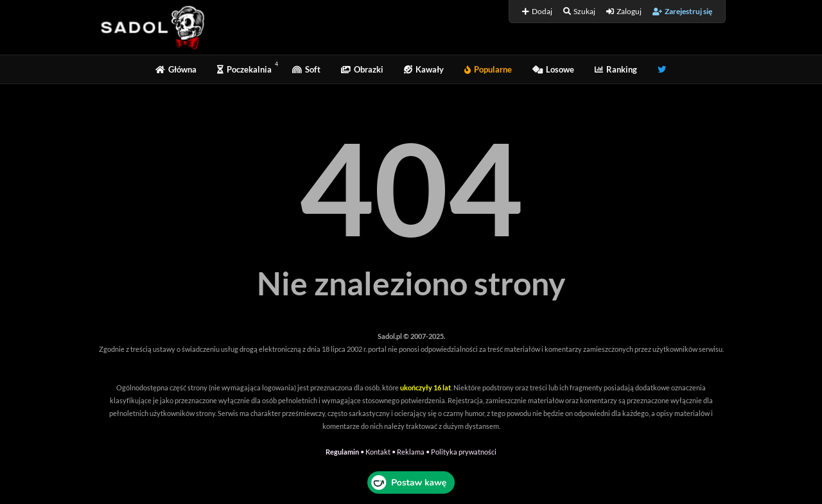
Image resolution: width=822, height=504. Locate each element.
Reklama (411, 452)
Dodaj (537, 11)
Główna (176, 69)
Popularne (488, 69)
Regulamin (342, 452)
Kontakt (378, 452)
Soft (306, 69)
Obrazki (362, 69)
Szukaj (579, 11)
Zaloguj (624, 11)
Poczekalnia (244, 69)
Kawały (424, 69)
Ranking (616, 69)
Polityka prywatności (464, 452)
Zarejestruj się (682, 11)
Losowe (553, 69)
